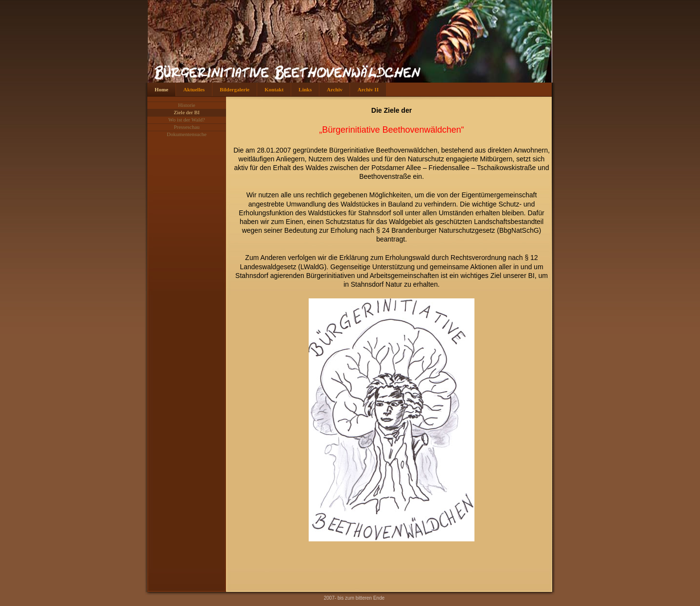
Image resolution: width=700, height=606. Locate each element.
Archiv (334, 89)
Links (305, 89)
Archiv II (368, 89)
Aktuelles (194, 89)
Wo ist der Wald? (186, 120)
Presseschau (186, 127)
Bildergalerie (235, 89)
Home (161, 89)
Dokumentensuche (187, 134)
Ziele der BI (186, 112)
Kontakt (274, 89)
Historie (186, 105)
